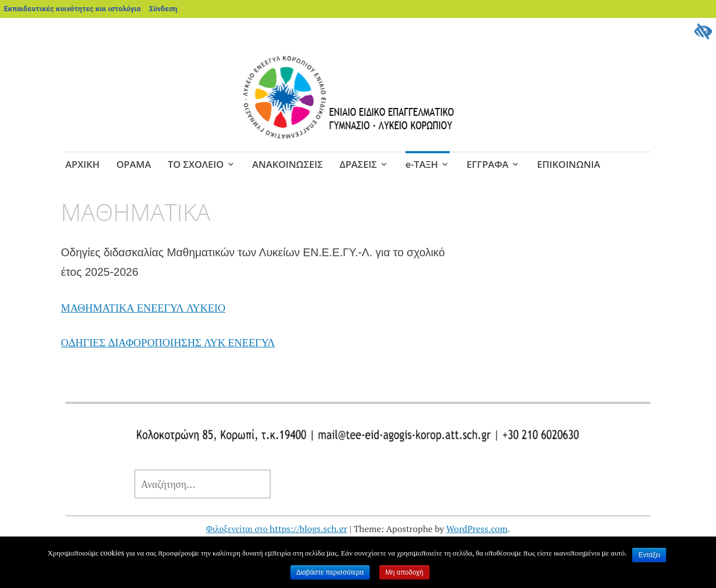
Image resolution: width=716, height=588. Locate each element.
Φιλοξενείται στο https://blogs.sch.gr (276, 529)
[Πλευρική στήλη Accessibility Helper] (703, 31)
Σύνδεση (163, 9)
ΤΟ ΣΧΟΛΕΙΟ (196, 164)
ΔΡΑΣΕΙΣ (358, 164)
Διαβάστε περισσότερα (330, 572)
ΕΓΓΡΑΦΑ (487, 164)
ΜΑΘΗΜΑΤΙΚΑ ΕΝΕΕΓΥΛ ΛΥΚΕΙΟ (143, 307)
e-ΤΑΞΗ (422, 164)
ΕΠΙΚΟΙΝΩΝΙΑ (569, 164)
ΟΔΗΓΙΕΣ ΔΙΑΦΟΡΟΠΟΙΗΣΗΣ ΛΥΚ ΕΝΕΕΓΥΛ (168, 342)
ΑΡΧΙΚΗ (83, 164)
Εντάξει (649, 555)
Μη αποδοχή (404, 572)
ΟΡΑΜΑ (134, 164)
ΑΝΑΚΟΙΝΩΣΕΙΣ (288, 164)
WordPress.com (477, 529)
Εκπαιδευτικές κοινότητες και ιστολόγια (72, 9)
